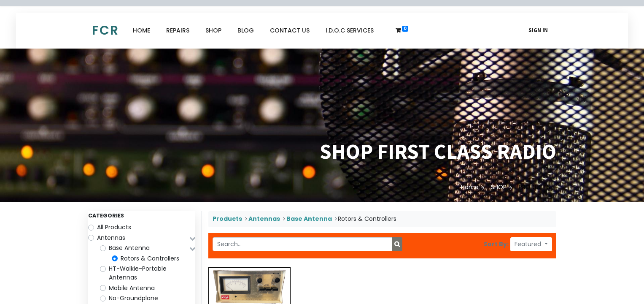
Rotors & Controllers (150, 258)
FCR (105, 30)
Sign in (538, 30)
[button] (531, 244)
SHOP (499, 187)
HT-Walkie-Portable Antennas (138, 273)
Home (470, 187)
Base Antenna (129, 248)
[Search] (397, 244)
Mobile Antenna (132, 288)
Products (227, 219)
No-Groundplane (133, 298)
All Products (114, 227)
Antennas (111, 238)
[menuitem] (141, 31)
